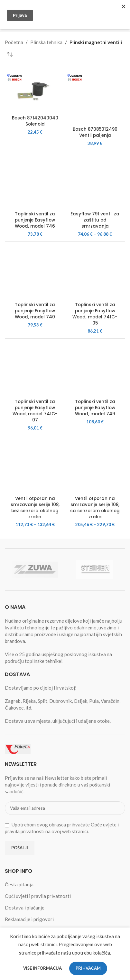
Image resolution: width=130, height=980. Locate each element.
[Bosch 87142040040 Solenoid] (35, 90)
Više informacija (43, 968)
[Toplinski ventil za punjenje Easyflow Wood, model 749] (95, 369)
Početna (14, 42)
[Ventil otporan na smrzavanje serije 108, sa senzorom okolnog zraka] (95, 465)
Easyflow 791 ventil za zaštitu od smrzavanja (95, 220)
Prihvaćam (88, 968)
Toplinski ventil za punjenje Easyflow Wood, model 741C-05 (95, 314)
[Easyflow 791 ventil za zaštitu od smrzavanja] (95, 181)
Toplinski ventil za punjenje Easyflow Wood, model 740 (35, 311)
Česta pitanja (19, 884)
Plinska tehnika (46, 42)
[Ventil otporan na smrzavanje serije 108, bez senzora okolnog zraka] (35, 465)
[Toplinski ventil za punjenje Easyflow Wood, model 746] (35, 181)
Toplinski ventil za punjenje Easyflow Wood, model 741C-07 (35, 411)
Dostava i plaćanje (25, 908)
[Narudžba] (10, 55)
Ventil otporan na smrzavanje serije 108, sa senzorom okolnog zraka (95, 508)
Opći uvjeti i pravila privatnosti (38, 896)
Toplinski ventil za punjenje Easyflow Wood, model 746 (35, 220)
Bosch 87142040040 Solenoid (35, 121)
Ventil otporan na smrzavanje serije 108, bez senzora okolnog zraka (35, 508)
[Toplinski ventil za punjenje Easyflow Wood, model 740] (35, 272)
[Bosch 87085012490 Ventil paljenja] (95, 96)
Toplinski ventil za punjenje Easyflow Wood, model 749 (95, 408)
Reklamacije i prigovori (29, 919)
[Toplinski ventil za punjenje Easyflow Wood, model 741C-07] (35, 369)
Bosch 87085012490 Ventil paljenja (95, 132)
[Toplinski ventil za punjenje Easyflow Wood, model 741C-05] (95, 272)
